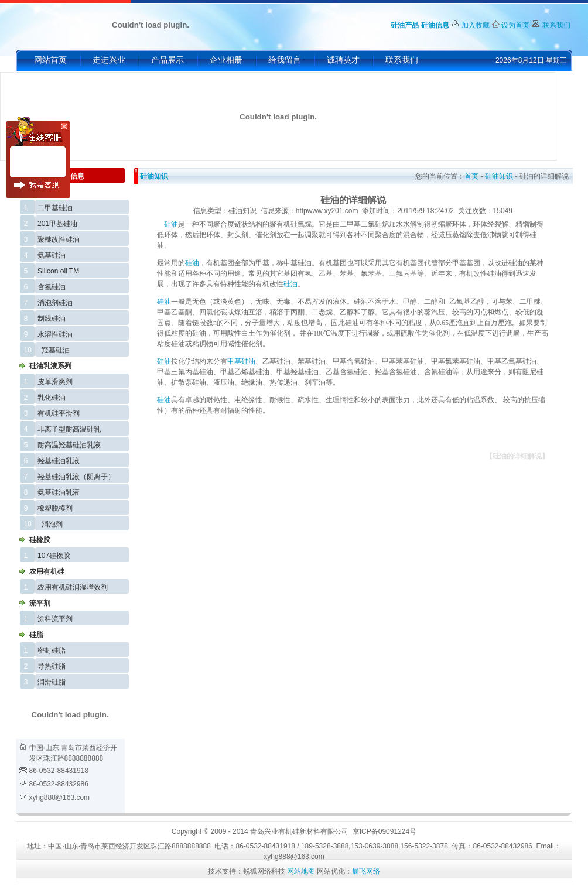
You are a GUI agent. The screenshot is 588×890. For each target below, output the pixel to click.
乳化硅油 (52, 398)
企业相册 (226, 60)
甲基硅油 (241, 361)
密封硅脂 (52, 651)
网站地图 (301, 871)
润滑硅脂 (52, 682)
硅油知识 (154, 176)
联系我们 (556, 25)
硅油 (171, 224)
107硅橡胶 (54, 556)
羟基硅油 (56, 350)
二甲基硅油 (55, 208)
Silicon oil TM (58, 271)
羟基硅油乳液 (59, 461)
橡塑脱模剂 (55, 508)
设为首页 (515, 25)
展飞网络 (366, 871)
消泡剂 (52, 524)
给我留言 (285, 60)
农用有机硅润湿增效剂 (73, 587)
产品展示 (167, 60)
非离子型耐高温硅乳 (69, 429)
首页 (471, 176)
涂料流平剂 (55, 619)
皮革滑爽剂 (55, 382)
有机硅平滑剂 (59, 413)
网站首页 (50, 60)
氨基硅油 (52, 255)
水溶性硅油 (55, 334)
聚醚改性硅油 (59, 239)
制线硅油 (52, 319)
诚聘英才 (343, 60)
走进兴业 (109, 60)
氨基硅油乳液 (59, 492)
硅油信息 (435, 25)
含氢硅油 (52, 287)
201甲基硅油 (57, 224)
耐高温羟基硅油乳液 (69, 445)
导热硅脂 (52, 666)
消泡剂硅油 (55, 303)
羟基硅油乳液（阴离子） (76, 477)
